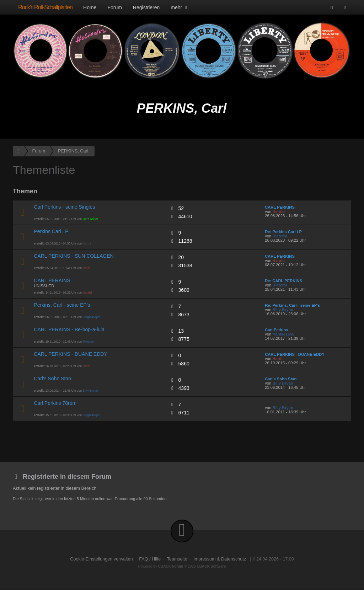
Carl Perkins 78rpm (55, 403)
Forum (114, 7)
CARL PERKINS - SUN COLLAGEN (74, 256)
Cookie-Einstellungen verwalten (101, 559)
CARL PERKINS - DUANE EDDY (70, 354)
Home (90, 7)
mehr (180, 7)
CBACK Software (212, 566)
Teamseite (177, 559)
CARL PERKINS (52, 280)
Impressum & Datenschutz (220, 559)
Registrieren (146, 7)
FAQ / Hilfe (150, 559)
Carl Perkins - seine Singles (64, 207)
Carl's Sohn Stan (52, 379)
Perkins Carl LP (51, 231)
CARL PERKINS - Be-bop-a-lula (69, 329)
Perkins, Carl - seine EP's (62, 305)
